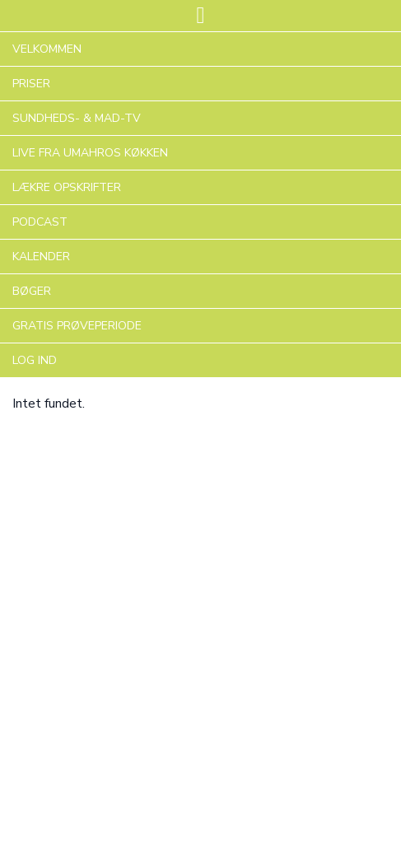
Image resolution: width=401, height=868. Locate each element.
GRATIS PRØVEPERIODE (77, 326)
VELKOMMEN (47, 49)
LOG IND (35, 360)
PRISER (31, 84)
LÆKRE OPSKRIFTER (67, 187)
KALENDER (41, 257)
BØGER (32, 291)
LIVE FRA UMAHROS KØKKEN (90, 153)
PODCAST (40, 222)
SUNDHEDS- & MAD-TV (77, 118)
